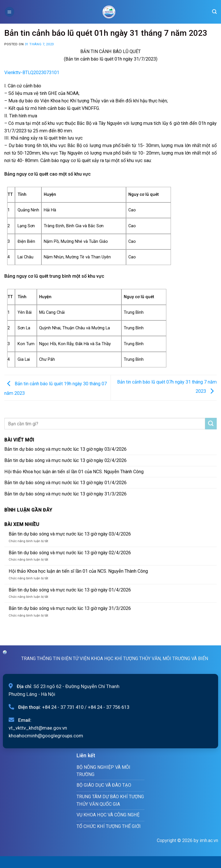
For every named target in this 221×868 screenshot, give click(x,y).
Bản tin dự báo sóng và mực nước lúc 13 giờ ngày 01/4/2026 (65, 483)
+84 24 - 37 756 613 (108, 707)
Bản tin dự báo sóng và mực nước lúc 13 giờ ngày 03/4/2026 (65, 449)
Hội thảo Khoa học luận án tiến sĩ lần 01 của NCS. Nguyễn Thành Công (74, 472)
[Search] (214, 12)
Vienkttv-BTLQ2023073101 (32, 73)
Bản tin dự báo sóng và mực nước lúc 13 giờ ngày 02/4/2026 (65, 460)
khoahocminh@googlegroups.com (46, 736)
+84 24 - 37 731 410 (63, 707)
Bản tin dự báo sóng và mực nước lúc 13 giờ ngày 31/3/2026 (65, 494)
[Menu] (9, 12)
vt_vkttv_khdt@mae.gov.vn (38, 728)
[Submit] (211, 424)
